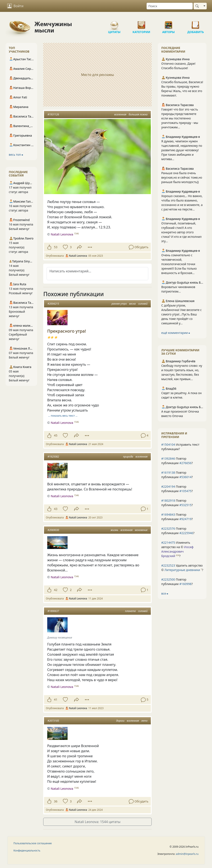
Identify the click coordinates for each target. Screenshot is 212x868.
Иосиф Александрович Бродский (177, 551)
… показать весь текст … (63, 416)
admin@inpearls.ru (187, 854)
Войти (15, 6)
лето (144, 721)
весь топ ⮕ (16, 155)
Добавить (196, 23)
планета (130, 611)
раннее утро (119, 304)
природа (128, 457)
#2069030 (53, 530)
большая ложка (138, 114)
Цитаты (114, 23)
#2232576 (168, 528)
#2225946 (186, 533)
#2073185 (53, 721)
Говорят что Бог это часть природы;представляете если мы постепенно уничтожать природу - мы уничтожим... (180, 118)
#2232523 (168, 565)
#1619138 (168, 472)
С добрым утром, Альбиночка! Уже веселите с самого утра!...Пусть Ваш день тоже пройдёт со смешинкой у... (181, 314)
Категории (141, 23)
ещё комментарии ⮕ (176, 333)
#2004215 (53, 304)
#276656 (185, 463)
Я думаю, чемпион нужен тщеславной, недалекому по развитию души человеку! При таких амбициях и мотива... (182, 150)
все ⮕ (165, 593)
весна (132, 304)
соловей (143, 304)
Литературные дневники (182, 570)
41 (55, 699)
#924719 (185, 519)
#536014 (185, 477)
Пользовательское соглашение (33, 843)
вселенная (120, 114)
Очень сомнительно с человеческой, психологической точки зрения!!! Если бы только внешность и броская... (179, 264)
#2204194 (168, 486)
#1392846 (168, 458)
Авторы (169, 23)
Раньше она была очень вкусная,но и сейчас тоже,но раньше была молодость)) (182, 177)
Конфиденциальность (27, 850)
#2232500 (168, 579)
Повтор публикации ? (177, 461)
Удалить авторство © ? (182, 568)
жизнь (114, 530)
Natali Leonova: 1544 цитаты (97, 822)
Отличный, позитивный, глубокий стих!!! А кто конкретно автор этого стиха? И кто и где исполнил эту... (181, 232)
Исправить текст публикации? (180, 447)
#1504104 (168, 444)
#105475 (185, 491)
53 (55, 247)
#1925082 (53, 457)
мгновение (141, 530)
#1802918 (168, 500)
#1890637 (53, 611)
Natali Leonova (62, 234)
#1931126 (53, 114)
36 (55, 801)
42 (55, 590)
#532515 (185, 505)
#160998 (185, 584)
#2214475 (168, 542)
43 (55, 509)
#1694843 (168, 514)
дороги (120, 721)
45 (55, 435)
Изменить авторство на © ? (177, 549)
